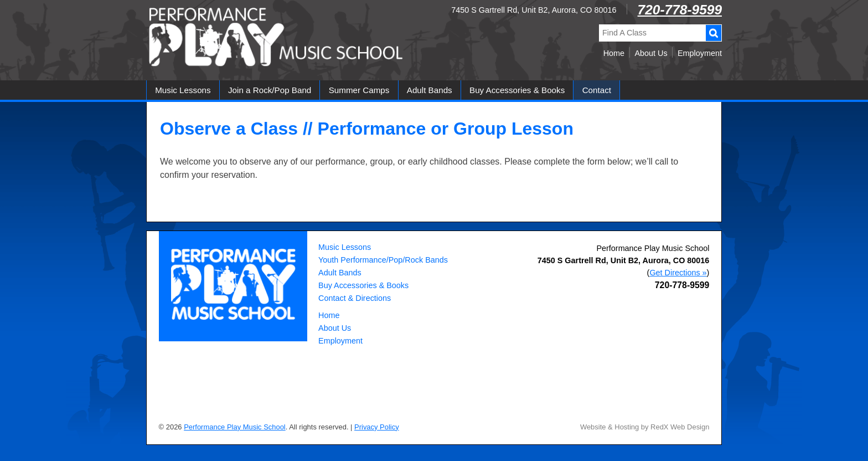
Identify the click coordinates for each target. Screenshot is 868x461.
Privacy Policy (377, 427)
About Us (651, 53)
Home (614, 53)
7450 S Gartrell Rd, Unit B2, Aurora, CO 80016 (534, 10)
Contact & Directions (355, 298)
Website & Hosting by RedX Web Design (645, 427)
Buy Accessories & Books (517, 90)
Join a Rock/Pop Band (270, 90)
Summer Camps (359, 90)
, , (624, 260)
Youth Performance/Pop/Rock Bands (383, 260)
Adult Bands (430, 90)
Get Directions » (678, 273)
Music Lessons (183, 90)
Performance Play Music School (653, 248)
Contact (597, 90)
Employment (700, 53)
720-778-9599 (680, 10)
